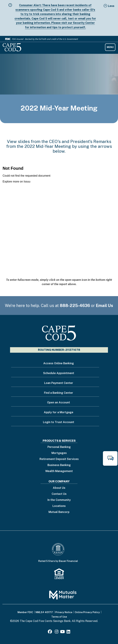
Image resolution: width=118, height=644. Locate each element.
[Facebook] (50, 632)
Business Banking (59, 465)
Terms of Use (59, 617)
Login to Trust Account (59, 422)
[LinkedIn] (68, 632)
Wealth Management (59, 471)
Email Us (104, 305)
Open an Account (59, 402)
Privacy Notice (64, 612)
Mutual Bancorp (59, 512)
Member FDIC (25, 612)
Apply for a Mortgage (59, 412)
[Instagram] (57, 632)
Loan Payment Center (59, 383)
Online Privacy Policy (87, 612)
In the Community (59, 500)
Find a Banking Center (59, 393)
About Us (59, 488)
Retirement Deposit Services (59, 459)
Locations (59, 506)
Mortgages (59, 453)
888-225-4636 (75, 305)
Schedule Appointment (59, 373)
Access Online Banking (59, 363)
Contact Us (59, 494)
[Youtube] (62, 632)
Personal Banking (59, 447)
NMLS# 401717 (44, 612)
